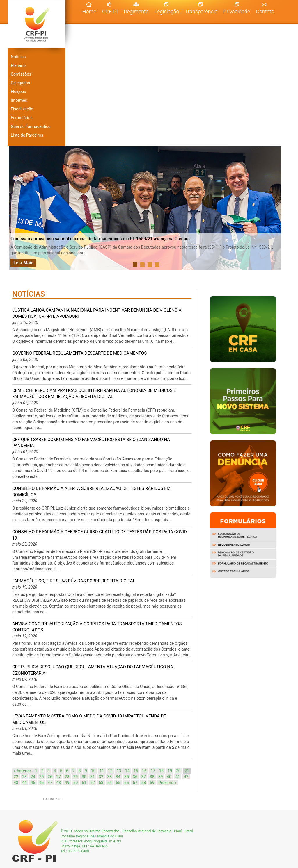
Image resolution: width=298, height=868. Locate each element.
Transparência (201, 11)
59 (152, 783)
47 (50, 783)
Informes (19, 100)
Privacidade (237, 11)
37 (144, 777)
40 (169, 777)
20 (178, 771)
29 (76, 777)
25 (42, 777)
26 (50, 777)
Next (275, 208)
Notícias (18, 57)
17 (153, 771)
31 (93, 777)
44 (24, 783)
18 (161, 771)
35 (127, 777)
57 (135, 783)
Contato (265, 11)
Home (91, 11)
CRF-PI (110, 11)
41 (178, 777)
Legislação (167, 11)
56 (127, 783)
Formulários (22, 118)
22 (16, 777)
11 (102, 771)
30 (84, 777)
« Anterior (22, 771)
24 (33, 777)
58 (144, 783)
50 (76, 783)
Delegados (20, 83)
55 (118, 783)
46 (42, 783)
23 (24, 777)
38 (152, 777)
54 (110, 783)
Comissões (21, 74)
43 (16, 783)
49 (67, 783)
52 (93, 783)
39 (161, 777)
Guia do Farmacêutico (31, 126)
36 (135, 777)
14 (127, 771)
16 (144, 771)
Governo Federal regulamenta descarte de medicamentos (79, 353)
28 (67, 777)
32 (101, 777)
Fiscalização (22, 109)
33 (110, 777)
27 (58, 777)
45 (33, 783)
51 (84, 783)
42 (186, 777)
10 (93, 771)
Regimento (136, 11)
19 (170, 771)
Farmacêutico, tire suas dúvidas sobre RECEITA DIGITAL (74, 581)
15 (136, 771)
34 (118, 777)
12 (110, 771)
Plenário (18, 65)
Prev (17, 208)
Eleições (18, 92)
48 (58, 783)
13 (119, 771)
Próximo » (167, 783)
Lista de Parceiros (27, 135)
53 (101, 783)
